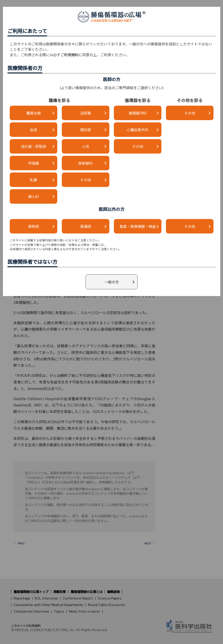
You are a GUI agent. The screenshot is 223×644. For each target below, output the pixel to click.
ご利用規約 (70, 55)
